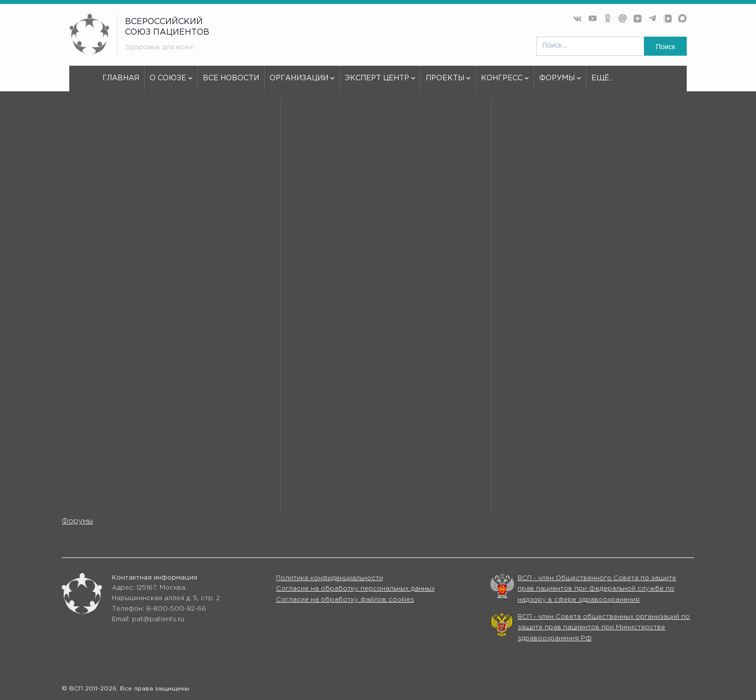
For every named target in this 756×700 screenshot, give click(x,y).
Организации (302, 83)
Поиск (665, 47)
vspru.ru (83, 128)
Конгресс (505, 83)
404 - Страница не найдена (157, 128)
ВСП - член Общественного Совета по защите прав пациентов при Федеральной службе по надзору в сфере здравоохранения (597, 589)
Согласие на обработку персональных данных (355, 589)
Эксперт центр (380, 83)
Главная (121, 78)
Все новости (231, 78)
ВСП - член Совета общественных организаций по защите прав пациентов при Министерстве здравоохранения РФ (604, 628)
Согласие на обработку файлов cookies (345, 600)
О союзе (171, 83)
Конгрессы (482, 508)
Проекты (448, 83)
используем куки (123, 389)
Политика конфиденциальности (330, 578)
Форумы (560, 83)
